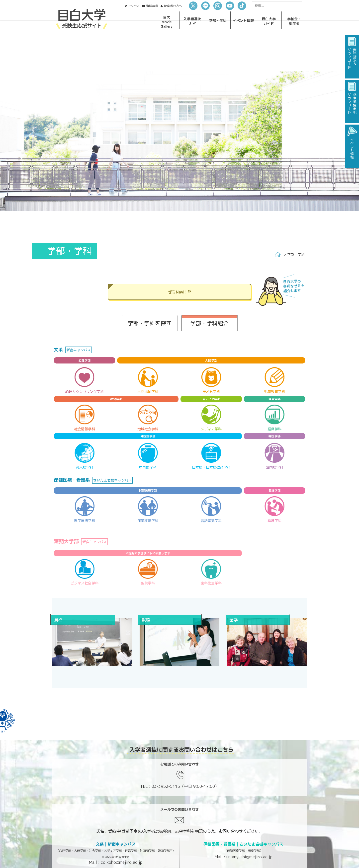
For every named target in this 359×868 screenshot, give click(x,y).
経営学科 (274, 429)
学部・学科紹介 (209, 323)
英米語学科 (85, 467)
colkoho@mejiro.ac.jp (122, 862)
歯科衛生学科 (211, 583)
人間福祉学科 (148, 392)
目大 (167, 22)
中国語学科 (148, 467)
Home (278, 255)
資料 (152, 6)
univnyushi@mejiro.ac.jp (249, 857)
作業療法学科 (148, 521)
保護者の (173, 6)
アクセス (134, 6)
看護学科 (274, 521)
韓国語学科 (274, 467)
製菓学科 (148, 583)
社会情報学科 (85, 429)
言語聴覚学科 (211, 521)
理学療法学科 (85, 521)
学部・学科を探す (150, 323)
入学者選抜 (192, 21)
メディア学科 (211, 429)
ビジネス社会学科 (85, 583)
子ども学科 (211, 392)
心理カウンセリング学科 (85, 392)
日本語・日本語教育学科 (211, 467)
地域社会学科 (148, 429)
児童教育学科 (274, 392)
